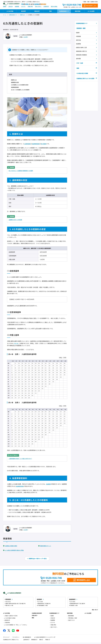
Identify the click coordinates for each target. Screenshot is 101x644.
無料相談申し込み (91, 6)
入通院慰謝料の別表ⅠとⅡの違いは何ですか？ (22, 459)
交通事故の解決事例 (37, 615)
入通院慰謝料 (28, 144)
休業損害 (79, 37)
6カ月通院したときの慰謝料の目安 (21, 85)
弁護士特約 (30, 7)
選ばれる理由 (54, 7)
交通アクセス (71, 622)
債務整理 (34, 641)
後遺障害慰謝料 (15, 87)
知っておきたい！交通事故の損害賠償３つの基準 (23, 171)
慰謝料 (5, 7)
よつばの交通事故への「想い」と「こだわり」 (16, 626)
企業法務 (26, 641)
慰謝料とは (14, 80)
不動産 (47, 641)
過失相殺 (79, 58)
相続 (40, 641)
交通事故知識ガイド (64, 11)
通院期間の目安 (15, 82)
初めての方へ (38, 7)
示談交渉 (11, 7)
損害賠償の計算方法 (82, 51)
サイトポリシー (17, 639)
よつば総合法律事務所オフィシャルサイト (46, 639)
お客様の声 (46, 7)
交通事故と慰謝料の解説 (12, 546)
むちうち (23, 7)
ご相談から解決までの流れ (11, 617)
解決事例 (23, 11)
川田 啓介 (26, 37)
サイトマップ (6, 639)
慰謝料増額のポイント (46, 546)
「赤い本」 (17, 343)
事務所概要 (71, 617)
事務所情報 (78, 11)
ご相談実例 (7, 624)
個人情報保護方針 (28, 639)
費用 (50, 11)
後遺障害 (17, 7)
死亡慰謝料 (46, 144)
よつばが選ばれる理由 (10, 619)
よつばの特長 (10, 11)
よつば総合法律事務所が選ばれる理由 (16, 550)
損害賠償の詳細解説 (82, 54)
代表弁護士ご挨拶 (73, 619)
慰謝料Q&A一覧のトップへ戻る (38, 559)
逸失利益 (79, 40)
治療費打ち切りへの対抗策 (16, 220)
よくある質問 (91, 11)
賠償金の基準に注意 (82, 47)
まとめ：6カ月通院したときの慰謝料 (22, 90)
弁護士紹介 (37, 11)
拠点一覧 (94, 611)
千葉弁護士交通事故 (40, 5)
